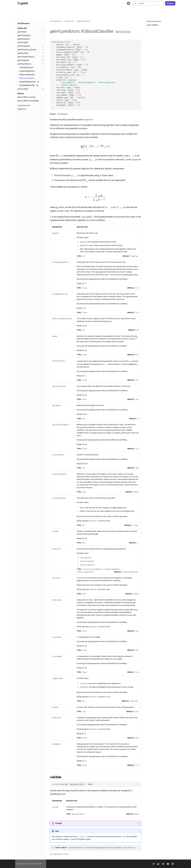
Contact (170, 3)
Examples (81, 10)
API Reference (67, 10)
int (82, 52)
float (79, 47)
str (67, 45)
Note (57, 831)
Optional (74, 784)
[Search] (148, 3)
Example (59, 823)
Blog (99, 10)
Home (19, 10)
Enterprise (52, 10)
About (91, 10)
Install (42, 10)
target (135, 160)
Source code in (95, 848)
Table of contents (154, 21)
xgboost (89, 120)
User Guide (31, 10)
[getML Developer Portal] (22, 3)
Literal (72, 80)
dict (82, 784)
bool (76, 70)
